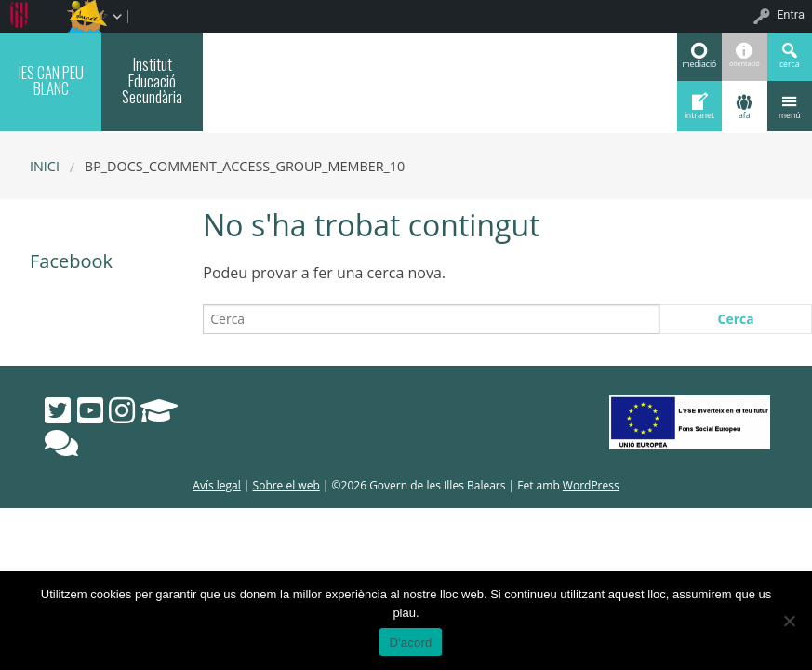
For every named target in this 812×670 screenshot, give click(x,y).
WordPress (591, 485)
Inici (45, 166)
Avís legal (216, 485)
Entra (791, 14)
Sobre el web (286, 485)
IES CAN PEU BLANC (51, 80)
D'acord (410, 643)
